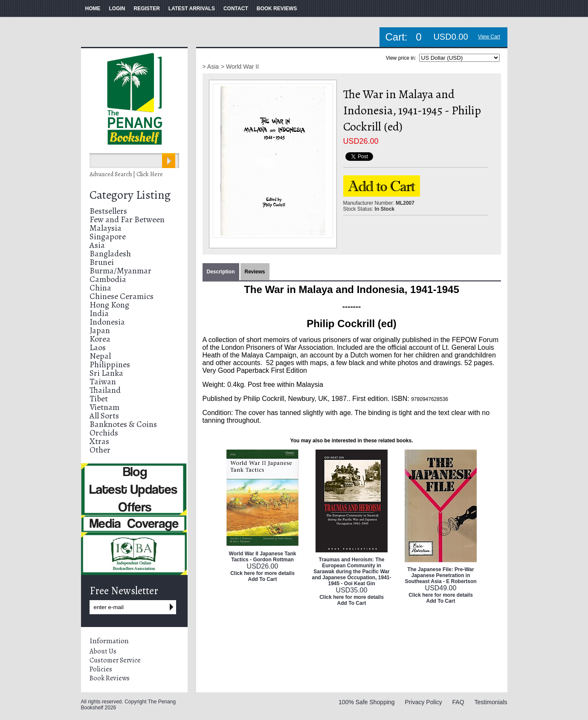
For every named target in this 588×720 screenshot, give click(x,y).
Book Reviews (110, 678)
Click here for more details (262, 573)
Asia (97, 245)
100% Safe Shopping (367, 702)
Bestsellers (108, 211)
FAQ (458, 702)
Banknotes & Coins (123, 424)
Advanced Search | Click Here (126, 174)
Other (100, 450)
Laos (98, 347)
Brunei (102, 262)
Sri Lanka (106, 373)
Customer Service (115, 660)
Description (221, 272)
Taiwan (103, 382)
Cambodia (108, 279)
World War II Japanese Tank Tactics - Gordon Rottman (263, 557)
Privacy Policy (424, 702)
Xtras (99, 441)
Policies (101, 669)
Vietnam (104, 407)
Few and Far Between (127, 219)
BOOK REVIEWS (277, 9)
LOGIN (117, 9)
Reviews (255, 272)
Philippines (110, 364)
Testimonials (491, 702)
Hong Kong (109, 305)
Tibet (99, 399)
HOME (93, 9)
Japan (100, 330)
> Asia (211, 67)
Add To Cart (263, 579)
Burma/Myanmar (120, 271)
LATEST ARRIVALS (192, 9)
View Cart (489, 37)
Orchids (104, 433)
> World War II (240, 67)
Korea (100, 339)
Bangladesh (110, 254)
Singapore (108, 237)
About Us (103, 651)
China (100, 288)
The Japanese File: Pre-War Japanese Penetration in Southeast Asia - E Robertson (440, 575)
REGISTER (147, 9)
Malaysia (106, 228)
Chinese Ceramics (122, 296)
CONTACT (236, 9)
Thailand (105, 390)
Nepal (100, 356)
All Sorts (104, 416)
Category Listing (130, 195)
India (99, 313)
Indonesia (107, 322)
